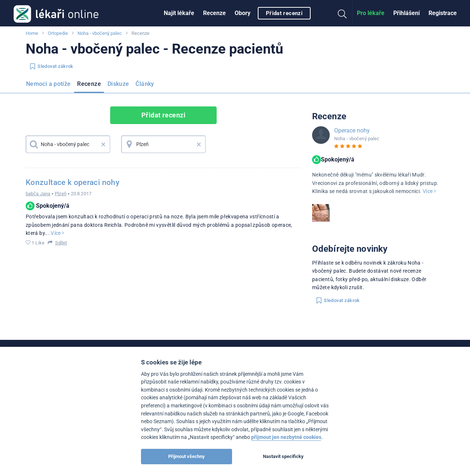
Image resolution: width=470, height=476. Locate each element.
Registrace (443, 13)
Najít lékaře (179, 13)
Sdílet (61, 243)
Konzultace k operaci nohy (73, 182)
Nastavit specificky (283, 456)
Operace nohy (352, 130)
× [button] (103, 144)
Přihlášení (406, 13)
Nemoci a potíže (48, 84)
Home (32, 33)
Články (145, 84)
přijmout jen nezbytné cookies (286, 437)
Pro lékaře (371, 13)
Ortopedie (58, 33)
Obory (243, 13)
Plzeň (61, 194)
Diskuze (118, 84)
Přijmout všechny (187, 456)
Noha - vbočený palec (100, 33)
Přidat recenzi (284, 13)
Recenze (214, 13)
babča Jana (38, 194)
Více (57, 233)
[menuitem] (179, 13)
